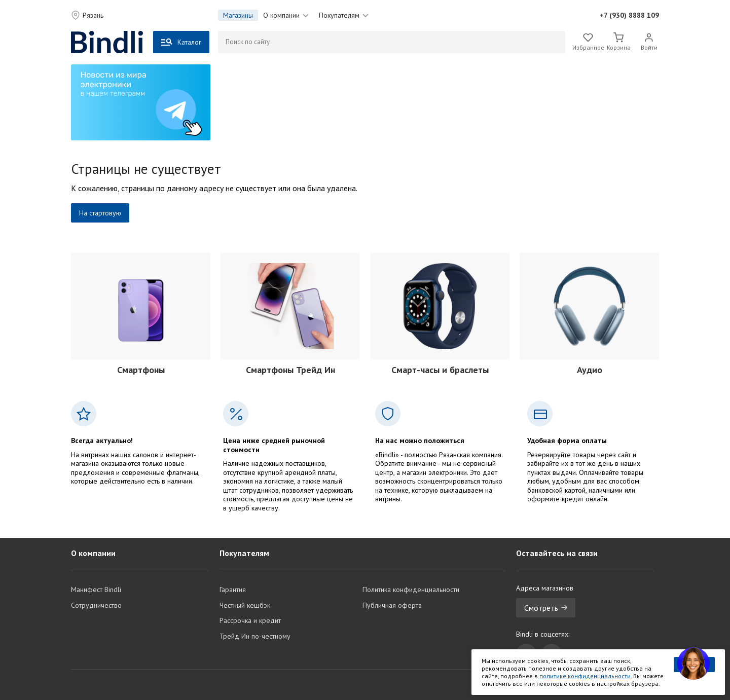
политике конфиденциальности (585, 676)
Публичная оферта (392, 605)
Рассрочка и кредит (250, 620)
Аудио (590, 370)
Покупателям (344, 15)
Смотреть (546, 608)
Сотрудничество (96, 605)
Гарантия (233, 590)
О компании (286, 15)
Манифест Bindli (96, 590)
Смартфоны (141, 370)
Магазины (238, 15)
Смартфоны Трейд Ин (290, 370)
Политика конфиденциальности (411, 590)
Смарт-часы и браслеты (440, 370)
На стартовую (100, 213)
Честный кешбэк (245, 605)
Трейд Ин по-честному (255, 636)
